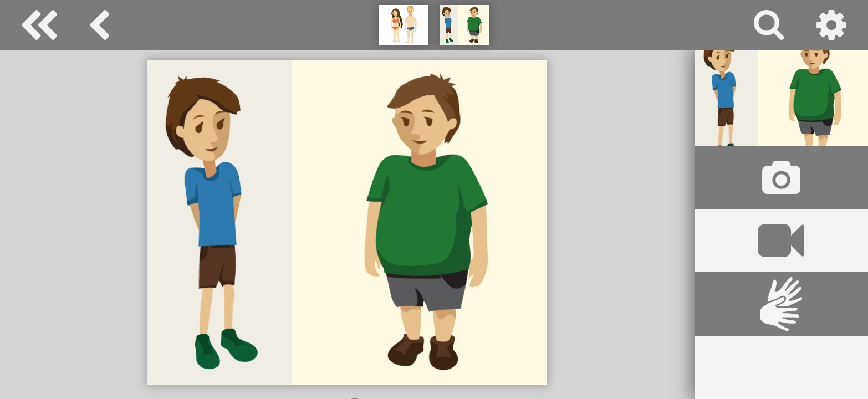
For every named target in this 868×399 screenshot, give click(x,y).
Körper (99, 25)
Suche (769, 25)
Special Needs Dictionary (39, 25)
